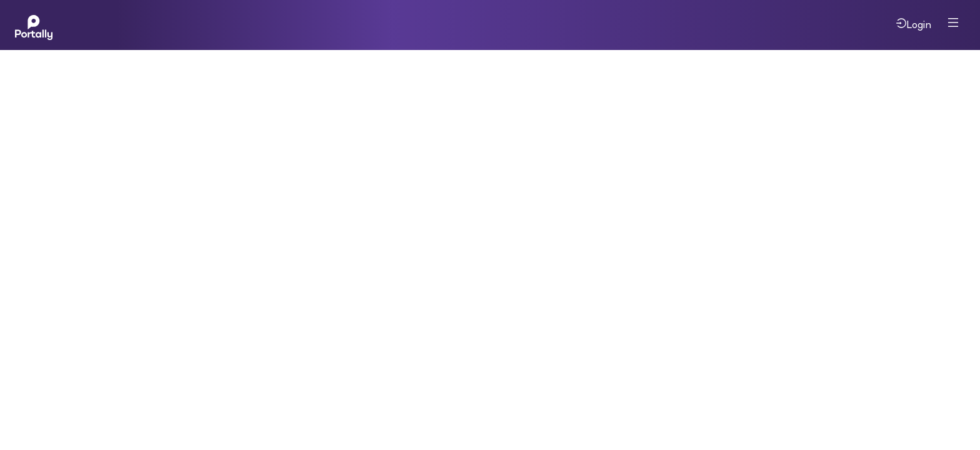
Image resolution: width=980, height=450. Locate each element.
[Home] (34, 25)
